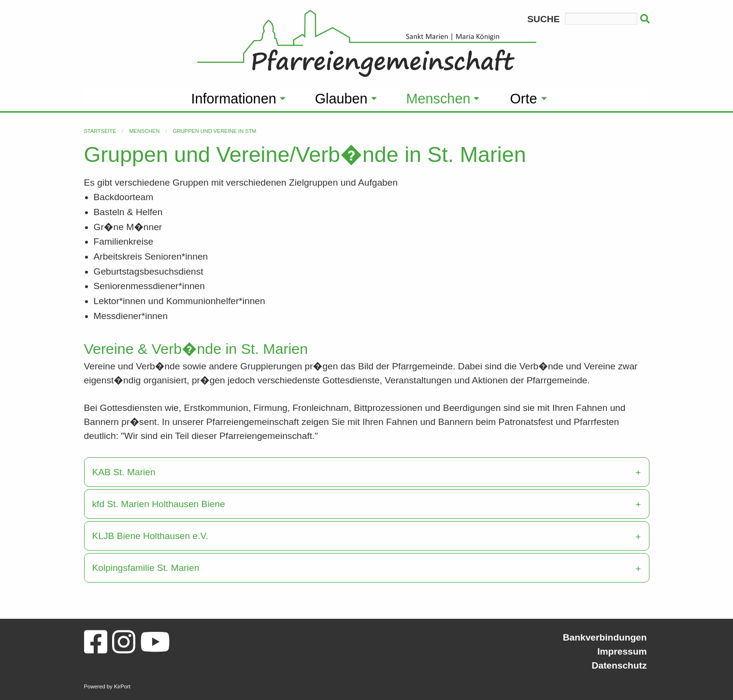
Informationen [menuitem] (234, 99)
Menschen (144, 131)
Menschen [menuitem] (438, 99)
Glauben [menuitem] (341, 99)
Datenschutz (619, 665)
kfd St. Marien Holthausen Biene (159, 504)
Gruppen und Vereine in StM (214, 131)
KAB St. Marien (124, 472)
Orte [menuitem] (523, 99)
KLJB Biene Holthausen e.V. (150, 536)
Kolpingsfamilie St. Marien (146, 568)
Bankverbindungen (605, 637)
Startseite (100, 131)
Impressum (622, 651)
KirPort (122, 686)
